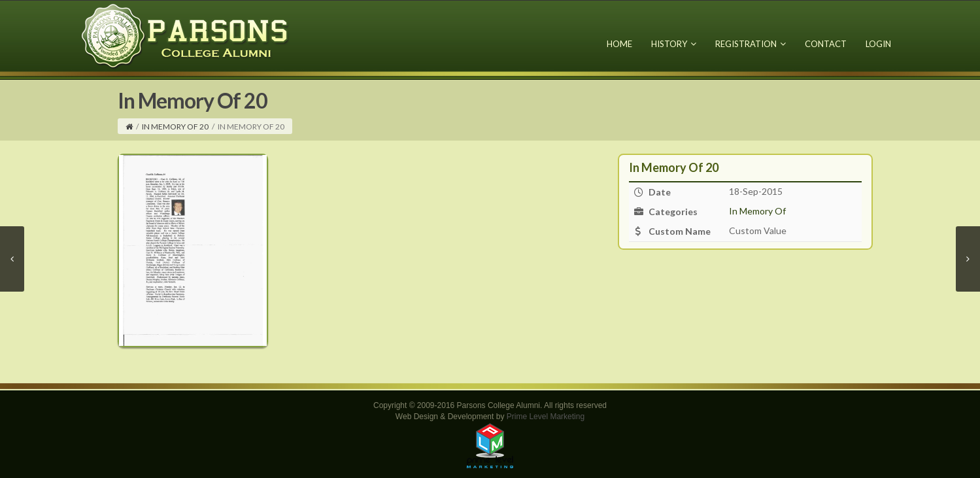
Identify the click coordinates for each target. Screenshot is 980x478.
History (674, 44)
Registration (751, 44)
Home (619, 44)
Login (878, 44)
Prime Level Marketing (546, 417)
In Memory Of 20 (175, 127)
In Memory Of (757, 211)
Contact (826, 44)
